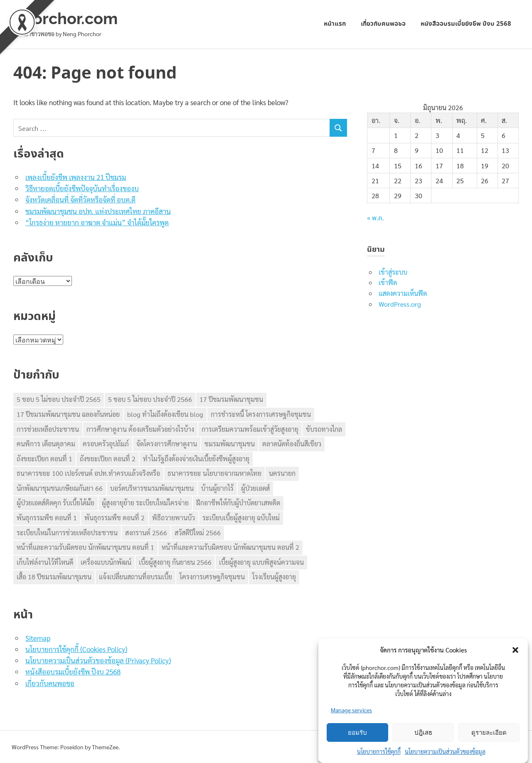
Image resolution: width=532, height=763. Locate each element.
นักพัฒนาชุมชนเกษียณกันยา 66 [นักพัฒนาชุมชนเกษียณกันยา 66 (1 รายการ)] (60, 488)
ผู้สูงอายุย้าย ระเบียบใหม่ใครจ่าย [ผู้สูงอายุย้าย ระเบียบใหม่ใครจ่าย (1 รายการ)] (145, 503)
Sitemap (38, 638)
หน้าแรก (335, 24)
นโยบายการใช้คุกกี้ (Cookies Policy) (76, 649)
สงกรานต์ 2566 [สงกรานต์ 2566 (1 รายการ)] (146, 533)
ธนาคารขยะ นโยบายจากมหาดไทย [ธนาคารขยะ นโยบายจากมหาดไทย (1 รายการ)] (214, 473)
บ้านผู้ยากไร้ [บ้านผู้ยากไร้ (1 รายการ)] (217, 488)
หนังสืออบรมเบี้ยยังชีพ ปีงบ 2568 (466, 24)
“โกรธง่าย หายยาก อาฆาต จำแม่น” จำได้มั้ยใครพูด (97, 222)
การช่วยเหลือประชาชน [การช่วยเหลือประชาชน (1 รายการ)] (48, 429)
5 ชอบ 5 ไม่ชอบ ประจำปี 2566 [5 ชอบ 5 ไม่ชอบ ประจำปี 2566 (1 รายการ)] (150, 399)
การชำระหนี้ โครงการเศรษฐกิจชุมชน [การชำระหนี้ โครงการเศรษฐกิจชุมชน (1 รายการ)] (261, 414)
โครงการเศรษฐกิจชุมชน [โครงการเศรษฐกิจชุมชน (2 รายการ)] (212, 577)
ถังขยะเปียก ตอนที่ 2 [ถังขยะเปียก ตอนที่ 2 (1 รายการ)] (108, 459)
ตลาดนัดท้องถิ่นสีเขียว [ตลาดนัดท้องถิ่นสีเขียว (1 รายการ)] (292, 444)
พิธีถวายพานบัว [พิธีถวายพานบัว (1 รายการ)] (174, 518)
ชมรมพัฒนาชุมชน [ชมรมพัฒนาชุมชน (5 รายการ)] (230, 444)
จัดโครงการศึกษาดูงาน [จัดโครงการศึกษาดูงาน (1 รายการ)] (167, 444)
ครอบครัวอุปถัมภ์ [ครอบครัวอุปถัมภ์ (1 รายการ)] (106, 444)
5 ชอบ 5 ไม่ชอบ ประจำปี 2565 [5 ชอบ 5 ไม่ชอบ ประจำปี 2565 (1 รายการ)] (59, 399)
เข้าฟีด (388, 282)
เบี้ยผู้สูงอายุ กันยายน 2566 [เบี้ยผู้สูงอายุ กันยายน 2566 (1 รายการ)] (175, 562)
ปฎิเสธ (423, 733)
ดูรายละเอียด (489, 733)
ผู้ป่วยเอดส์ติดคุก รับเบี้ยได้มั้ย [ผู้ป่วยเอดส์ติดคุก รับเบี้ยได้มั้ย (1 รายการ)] (55, 503)
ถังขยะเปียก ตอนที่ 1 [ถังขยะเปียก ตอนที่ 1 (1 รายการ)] (44, 459)
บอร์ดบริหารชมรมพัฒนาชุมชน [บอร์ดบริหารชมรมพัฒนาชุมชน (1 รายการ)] (152, 488)
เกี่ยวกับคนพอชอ (383, 24)
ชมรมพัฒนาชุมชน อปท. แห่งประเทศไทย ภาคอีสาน (98, 211)
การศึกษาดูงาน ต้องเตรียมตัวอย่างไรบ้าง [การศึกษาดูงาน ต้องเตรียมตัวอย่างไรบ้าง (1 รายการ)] (140, 429)
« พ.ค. (376, 218)
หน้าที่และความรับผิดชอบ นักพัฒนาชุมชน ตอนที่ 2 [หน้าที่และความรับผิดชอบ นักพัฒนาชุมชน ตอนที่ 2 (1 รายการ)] (230, 547)
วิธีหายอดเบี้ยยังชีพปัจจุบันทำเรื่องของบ (82, 188)
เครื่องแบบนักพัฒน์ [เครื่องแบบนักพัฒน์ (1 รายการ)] (106, 562)
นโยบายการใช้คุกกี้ (379, 751)
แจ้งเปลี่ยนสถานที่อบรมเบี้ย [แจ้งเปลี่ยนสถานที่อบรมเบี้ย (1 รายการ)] (135, 577)
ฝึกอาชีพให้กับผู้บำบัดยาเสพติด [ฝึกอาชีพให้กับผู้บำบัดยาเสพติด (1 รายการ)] (238, 503)
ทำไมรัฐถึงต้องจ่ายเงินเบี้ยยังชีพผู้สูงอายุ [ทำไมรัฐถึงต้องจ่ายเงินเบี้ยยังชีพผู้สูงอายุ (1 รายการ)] (196, 459)
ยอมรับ (357, 733)
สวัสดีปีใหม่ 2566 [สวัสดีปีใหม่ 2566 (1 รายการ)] (198, 533)
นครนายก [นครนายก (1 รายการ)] (282, 473)
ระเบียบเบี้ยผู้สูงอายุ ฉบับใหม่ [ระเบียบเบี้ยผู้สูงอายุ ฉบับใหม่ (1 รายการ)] (241, 518)
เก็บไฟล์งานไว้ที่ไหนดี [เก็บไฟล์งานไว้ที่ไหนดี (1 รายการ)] (45, 562)
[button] (515, 650)
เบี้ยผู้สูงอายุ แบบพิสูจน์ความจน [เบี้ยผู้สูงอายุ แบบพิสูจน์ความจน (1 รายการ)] (261, 562)
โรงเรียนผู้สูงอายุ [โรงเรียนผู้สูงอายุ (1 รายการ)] (274, 577)
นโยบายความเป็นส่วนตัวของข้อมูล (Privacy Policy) (98, 660)
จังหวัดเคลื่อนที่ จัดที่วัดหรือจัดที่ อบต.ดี (80, 199)
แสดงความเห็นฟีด (403, 293)
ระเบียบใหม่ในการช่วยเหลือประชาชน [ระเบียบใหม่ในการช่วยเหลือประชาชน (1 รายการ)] (67, 533)
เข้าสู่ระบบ (393, 272)
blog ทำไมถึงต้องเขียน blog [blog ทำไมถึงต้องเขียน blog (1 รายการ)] (165, 414)
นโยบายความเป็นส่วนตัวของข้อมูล (445, 751)
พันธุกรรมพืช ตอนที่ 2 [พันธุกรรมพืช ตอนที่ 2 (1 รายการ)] (115, 518)
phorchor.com (65, 18)
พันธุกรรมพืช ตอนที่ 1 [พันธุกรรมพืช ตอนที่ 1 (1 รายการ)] (47, 518)
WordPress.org (400, 304)
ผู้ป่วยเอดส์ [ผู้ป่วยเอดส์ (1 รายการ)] (255, 488)
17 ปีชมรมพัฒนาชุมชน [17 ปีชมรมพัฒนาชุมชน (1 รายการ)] (231, 399)
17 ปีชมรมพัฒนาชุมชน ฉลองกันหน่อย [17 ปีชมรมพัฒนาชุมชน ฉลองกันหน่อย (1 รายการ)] (68, 414)
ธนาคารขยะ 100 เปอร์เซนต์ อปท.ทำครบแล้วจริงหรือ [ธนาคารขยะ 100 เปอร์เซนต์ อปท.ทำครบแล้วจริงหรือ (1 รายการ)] (88, 473)
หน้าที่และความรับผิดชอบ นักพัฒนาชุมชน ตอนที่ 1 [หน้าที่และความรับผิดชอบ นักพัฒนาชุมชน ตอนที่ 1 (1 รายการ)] (85, 547)
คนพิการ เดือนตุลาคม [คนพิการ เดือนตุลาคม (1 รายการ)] (46, 444)
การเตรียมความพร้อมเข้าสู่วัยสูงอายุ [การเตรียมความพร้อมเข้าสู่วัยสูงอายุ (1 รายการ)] (250, 429)
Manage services (351, 710)
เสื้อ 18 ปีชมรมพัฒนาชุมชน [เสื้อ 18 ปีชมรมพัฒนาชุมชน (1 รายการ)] (54, 577)
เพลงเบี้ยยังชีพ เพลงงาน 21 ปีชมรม (76, 177)
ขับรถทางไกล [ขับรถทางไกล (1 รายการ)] (324, 429)
